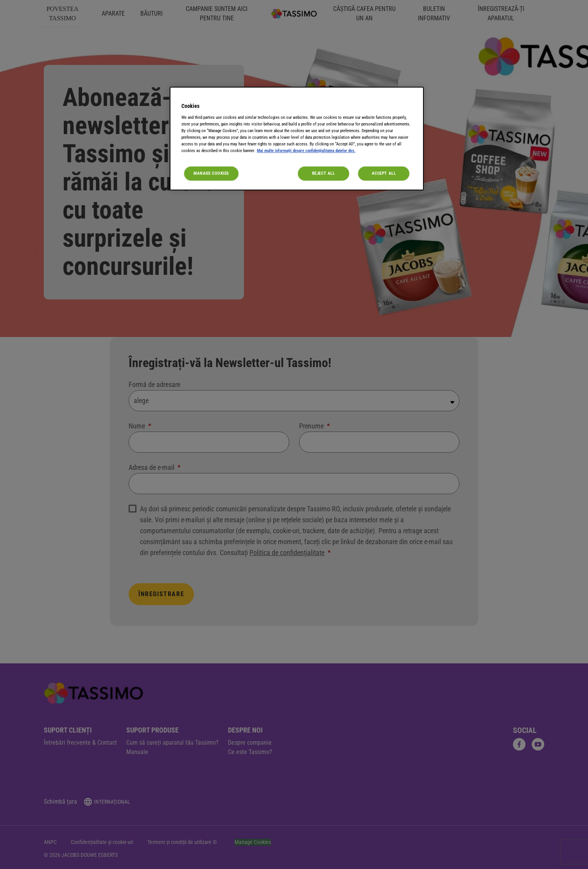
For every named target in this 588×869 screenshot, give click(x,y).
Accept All (384, 173)
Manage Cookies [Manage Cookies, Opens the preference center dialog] (211, 173)
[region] (297, 139)
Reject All (324, 173)
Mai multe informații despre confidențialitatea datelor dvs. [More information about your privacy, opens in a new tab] (306, 151)
